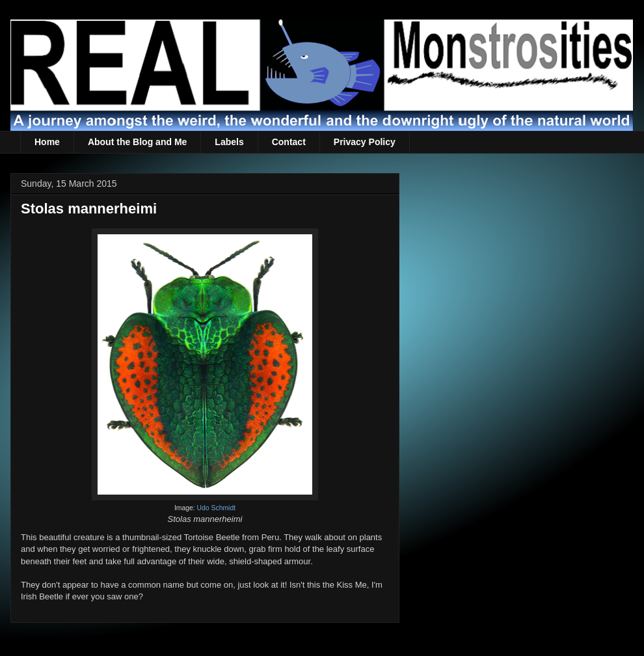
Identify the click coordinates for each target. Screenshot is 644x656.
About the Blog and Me (137, 142)
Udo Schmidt (216, 508)
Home (47, 142)
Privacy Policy (365, 142)
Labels (229, 142)
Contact (289, 142)
